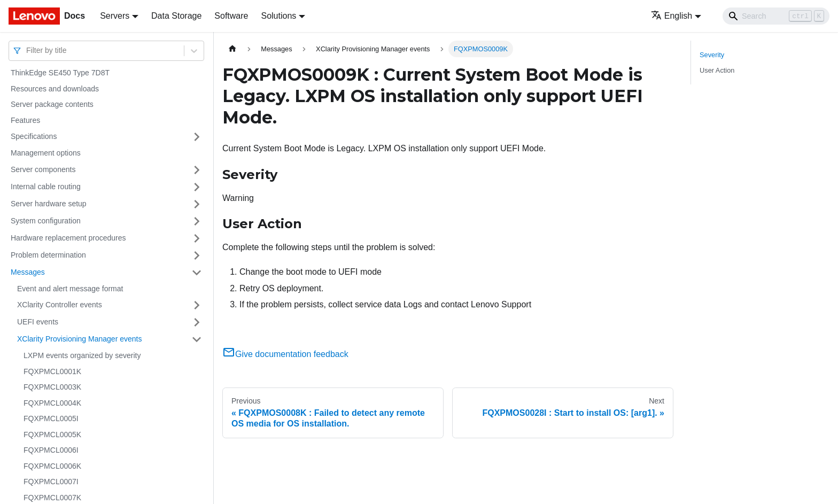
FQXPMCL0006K (52, 466)
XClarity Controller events (60, 305)
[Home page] (232, 49)
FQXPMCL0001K (52, 371)
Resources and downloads (55, 89)
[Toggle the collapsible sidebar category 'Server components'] (197, 170)
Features (25, 120)
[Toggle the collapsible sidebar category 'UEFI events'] (197, 322)
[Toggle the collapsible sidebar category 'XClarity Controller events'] (197, 305)
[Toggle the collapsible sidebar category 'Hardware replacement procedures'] (197, 238)
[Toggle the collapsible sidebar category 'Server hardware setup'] (197, 204)
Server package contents (52, 104)
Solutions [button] (278, 16)
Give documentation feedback (285, 354)
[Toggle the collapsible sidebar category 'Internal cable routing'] (197, 187)
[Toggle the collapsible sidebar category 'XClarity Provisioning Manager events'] (197, 339)
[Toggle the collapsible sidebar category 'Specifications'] (197, 137)
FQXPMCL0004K (52, 403)
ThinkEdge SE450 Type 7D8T (60, 73)
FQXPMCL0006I (51, 450)
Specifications (34, 136)
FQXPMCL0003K (52, 387)
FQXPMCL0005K (52, 435)
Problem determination (48, 255)
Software (231, 16)
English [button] (672, 16)
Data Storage (176, 16)
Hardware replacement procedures (68, 238)
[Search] (776, 16)
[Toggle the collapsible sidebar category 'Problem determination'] (197, 255)
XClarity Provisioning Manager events (79, 339)
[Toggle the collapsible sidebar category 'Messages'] (197, 273)
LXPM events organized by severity (82, 355)
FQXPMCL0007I (51, 482)
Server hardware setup (49, 204)
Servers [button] (115, 16)
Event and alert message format (70, 289)
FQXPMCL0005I (51, 418)
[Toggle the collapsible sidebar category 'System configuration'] (197, 221)
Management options (46, 153)
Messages (28, 272)
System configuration (46, 221)
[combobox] (27, 51)
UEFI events (38, 322)
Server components (43, 169)
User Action (717, 70)
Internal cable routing (46, 187)
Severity (712, 55)
